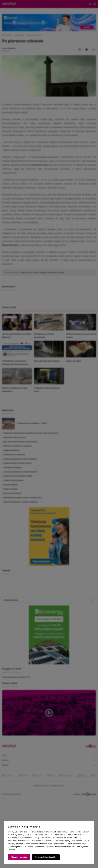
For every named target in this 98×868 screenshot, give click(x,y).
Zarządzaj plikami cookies (46, 857)
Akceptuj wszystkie (19, 857)
